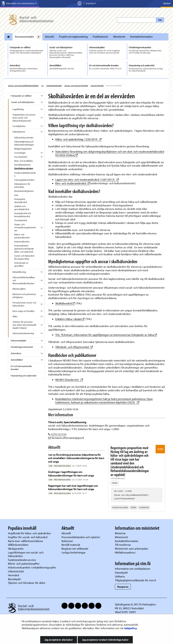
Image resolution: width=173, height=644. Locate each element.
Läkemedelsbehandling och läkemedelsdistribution (23, 280)
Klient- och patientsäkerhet (22, 236)
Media (167, 3)
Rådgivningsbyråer (23, 149)
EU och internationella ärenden (21, 368)
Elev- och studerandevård (73, 183)
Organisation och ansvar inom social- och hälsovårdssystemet (24, 118)
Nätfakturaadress (125, 552)
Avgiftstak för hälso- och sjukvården (29, 533)
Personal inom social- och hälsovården (24, 304)
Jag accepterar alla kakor (59, 640)
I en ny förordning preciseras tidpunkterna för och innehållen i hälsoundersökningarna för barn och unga (76, 458)
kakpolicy (131, 628)
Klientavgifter (19, 289)
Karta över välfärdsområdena (25, 541)
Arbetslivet (16, 353)
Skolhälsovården (24, 169)
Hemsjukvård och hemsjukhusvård (23, 215)
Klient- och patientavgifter (24, 563)
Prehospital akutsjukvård (21, 201)
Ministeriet (119, 37)
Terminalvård (21, 220)
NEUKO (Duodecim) (69, 380)
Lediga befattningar (74, 552)
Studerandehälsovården (25, 174)
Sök (160, 20)
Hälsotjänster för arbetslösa (22, 185)
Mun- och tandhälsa (23, 161)
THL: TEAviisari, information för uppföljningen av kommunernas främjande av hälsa (106, 335)
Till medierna (123, 545)
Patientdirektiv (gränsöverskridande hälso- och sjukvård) (24, 249)
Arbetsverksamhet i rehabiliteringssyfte (32, 567)
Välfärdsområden (18, 545)
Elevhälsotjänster (22, 165)
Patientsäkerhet (22, 242)
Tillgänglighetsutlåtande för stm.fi (135, 580)
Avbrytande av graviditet (21, 264)
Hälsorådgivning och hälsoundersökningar (24, 143)
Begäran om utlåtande (75, 548)
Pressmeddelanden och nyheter (81, 537)
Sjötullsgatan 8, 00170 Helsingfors (135, 604)
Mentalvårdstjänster (24, 191)
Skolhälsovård (65, 303)
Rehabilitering (19, 272)
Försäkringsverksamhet (22, 347)
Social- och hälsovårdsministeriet (23, 86)
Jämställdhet (17, 360)
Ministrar (120, 533)
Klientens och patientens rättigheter (24, 296)
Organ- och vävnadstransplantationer (25, 227)
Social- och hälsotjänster (76, 86)
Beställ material (71, 545)
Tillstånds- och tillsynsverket (74, 347)
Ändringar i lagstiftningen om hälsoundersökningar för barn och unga (71, 473)
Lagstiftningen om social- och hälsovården (26, 554)
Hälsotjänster (97, 86)
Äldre (15, 316)
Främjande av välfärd (21, 96)
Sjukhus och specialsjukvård (22, 208)
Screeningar (20, 153)
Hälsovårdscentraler (24, 138)
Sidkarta (120, 576)
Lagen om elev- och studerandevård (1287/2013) (87, 179)
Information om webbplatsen (133, 569)
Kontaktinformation (141, 37)
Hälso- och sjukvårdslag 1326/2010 (78, 139)
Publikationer (100, 37)
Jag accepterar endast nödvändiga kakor (105, 640)
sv (42, 86)
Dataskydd (121, 572)
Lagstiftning (18, 109)
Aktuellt (49, 37)
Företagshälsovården (24, 180)
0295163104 (59, 434)
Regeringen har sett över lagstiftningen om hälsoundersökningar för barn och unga (73, 487)
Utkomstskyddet (18, 341)
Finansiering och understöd (23, 376)
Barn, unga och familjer (24, 311)
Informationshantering (23, 333)
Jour (16, 195)
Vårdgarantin (16, 548)
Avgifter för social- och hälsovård (28, 537)
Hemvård (14, 575)
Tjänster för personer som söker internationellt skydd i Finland (24, 325)
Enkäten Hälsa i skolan (70, 319)
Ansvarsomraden (24, 37)
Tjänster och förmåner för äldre (27, 583)
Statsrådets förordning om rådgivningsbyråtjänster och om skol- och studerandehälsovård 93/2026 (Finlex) (110, 153)
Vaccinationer (21, 157)
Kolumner (67, 541)
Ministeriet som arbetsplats (132, 548)
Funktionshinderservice (22, 560)
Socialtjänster (19, 126)
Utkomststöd (16, 571)
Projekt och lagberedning (73, 37)
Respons (123, 587)
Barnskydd (14, 579)
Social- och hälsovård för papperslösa (24, 257)
